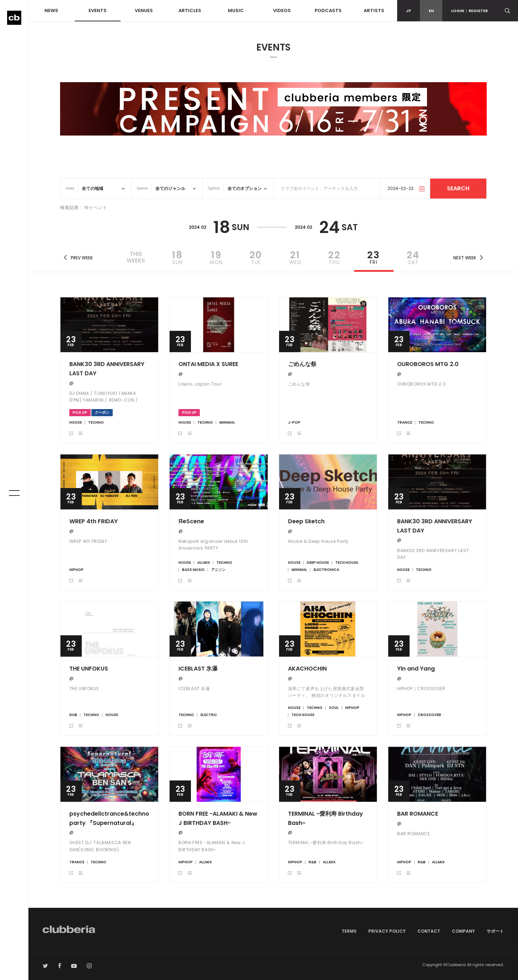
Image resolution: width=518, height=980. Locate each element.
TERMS (349, 931)
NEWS (51, 10)
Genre (142, 188)
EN (431, 11)
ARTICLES (190, 10)
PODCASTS (328, 10)
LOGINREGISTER (469, 11)
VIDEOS (282, 10)
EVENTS (98, 10)
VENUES (144, 10)
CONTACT (429, 931)
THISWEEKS (136, 257)
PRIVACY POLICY (387, 931)
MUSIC (236, 10)
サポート (495, 931)
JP (408, 11)
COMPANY (463, 931)
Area (70, 188)
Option (214, 188)
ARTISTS (374, 10)
